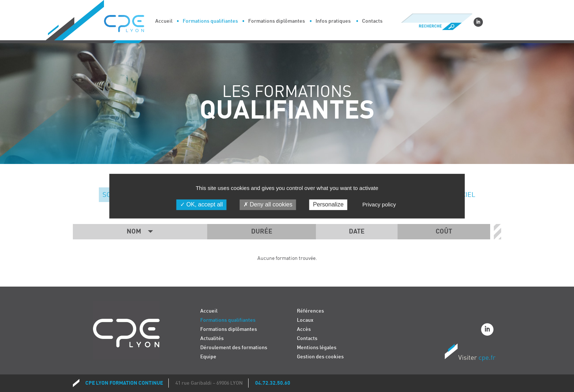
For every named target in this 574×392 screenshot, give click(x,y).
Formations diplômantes (277, 21)
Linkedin (478, 22)
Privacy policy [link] (379, 204)
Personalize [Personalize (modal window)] (328, 204)
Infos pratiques (333, 21)
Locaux (305, 320)
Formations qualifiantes (210, 21)
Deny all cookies (268, 204)
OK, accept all (202, 204)
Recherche (437, 26)
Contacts (372, 21)
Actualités (212, 338)
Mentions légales (317, 348)
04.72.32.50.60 (273, 383)
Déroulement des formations (234, 348)
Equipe (208, 357)
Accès (304, 329)
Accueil (164, 21)
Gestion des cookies (320, 357)
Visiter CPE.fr (470, 354)
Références (310, 311)
